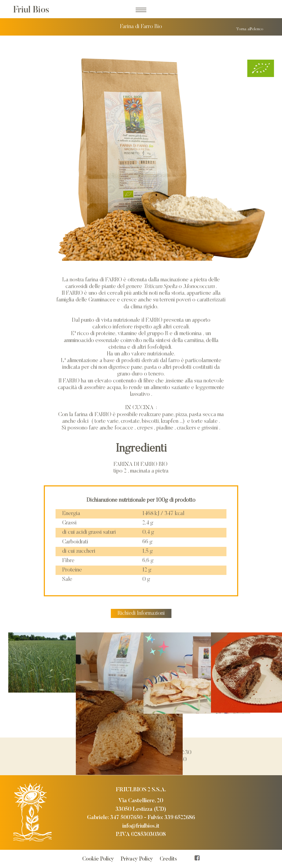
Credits (170, 859)
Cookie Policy (97, 859)
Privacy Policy (138, 859)
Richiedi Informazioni (141, 612)
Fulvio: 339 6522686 (172, 817)
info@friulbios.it (141, 826)
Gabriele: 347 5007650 (113, 817)
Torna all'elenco (249, 28)
